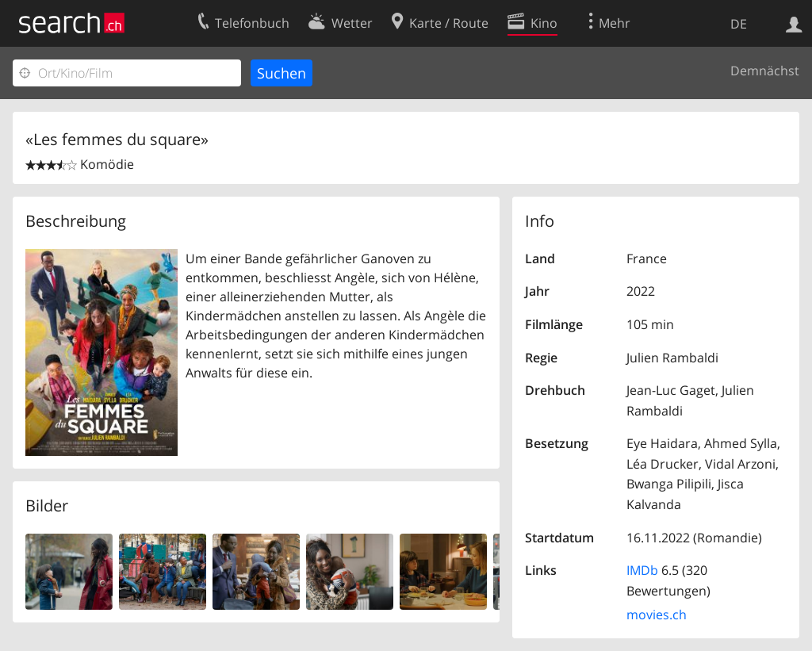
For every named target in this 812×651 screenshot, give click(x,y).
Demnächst (765, 71)
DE (739, 24)
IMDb (642, 570)
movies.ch (657, 615)
